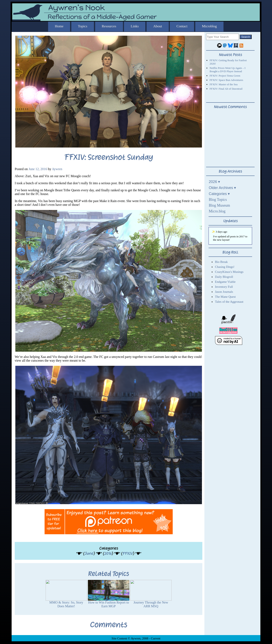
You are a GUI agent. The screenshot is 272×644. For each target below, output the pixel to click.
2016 (108, 553)
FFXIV (128, 553)
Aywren (57, 169)
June (89, 553)
